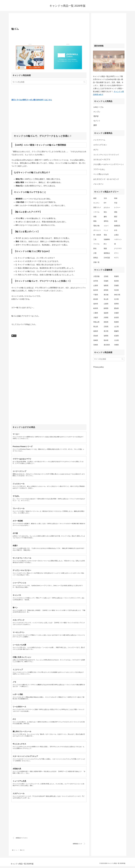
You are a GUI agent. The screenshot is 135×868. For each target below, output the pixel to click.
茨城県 (116, 286)
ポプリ (96, 150)
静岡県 (106, 308)
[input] (49, 82)
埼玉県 (116, 290)
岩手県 (96, 281)
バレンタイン (98, 184)
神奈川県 (117, 295)
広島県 (106, 327)
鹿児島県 (107, 345)
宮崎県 (96, 345)
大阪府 (96, 317)
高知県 (96, 336)
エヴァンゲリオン (100, 145)
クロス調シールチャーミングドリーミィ (109, 164)
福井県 (96, 304)
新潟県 (96, 299)
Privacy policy (99, 367)
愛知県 (116, 308)
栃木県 (96, 290)
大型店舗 (96, 276)
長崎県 (96, 340)
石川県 (116, 299)
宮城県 (106, 281)
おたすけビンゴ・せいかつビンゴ (106, 179)
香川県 (106, 331)
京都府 (116, 313)
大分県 (116, 340)
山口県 (116, 327)
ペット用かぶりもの (101, 174)
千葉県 (96, 295)
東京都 (106, 295)
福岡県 (106, 336)
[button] (84, 82)
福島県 (106, 286)
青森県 (116, 276)
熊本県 (106, 340)
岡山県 (96, 327)
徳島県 (96, 331)
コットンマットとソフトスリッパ (106, 155)
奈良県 (116, 317)
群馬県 (106, 290)
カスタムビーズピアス (102, 160)
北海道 (106, 276)
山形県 (96, 286)
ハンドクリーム (99, 140)
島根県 (116, 322)
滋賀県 (106, 313)
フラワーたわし (99, 169)
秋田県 (116, 281)
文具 (14, 336)
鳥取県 (106, 322)
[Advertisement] (49, 21)
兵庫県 (106, 317)
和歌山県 (96, 322)
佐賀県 (116, 336)
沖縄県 (116, 345)
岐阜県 (96, 308)
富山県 (106, 299)
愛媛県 (116, 331)
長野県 (116, 304)
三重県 (96, 313)
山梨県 (106, 304)
